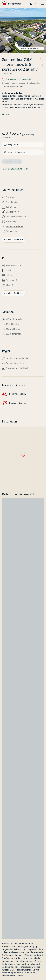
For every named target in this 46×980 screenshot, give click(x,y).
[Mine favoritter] (37, 4)
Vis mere (7, 114)
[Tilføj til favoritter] (42, 59)
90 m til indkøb (13, 324)
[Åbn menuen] (43, 4)
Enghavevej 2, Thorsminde (16, 79)
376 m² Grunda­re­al (15, 226)
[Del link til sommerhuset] (42, 65)
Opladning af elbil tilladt (17, 368)
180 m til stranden (14, 319)
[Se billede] (23, 31)
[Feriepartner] (11, 4)
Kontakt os (26, 169)
